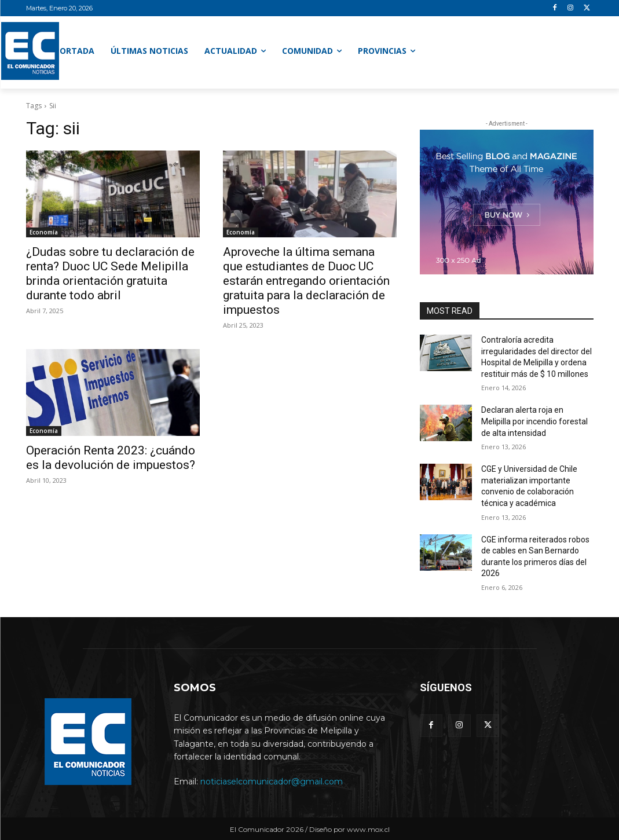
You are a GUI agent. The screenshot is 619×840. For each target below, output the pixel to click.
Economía (44, 232)
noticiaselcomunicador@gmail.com (272, 782)
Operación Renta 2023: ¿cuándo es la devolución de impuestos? (111, 458)
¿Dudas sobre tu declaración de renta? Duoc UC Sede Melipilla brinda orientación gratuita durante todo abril (110, 274)
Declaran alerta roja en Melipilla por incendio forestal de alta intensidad (534, 421)
